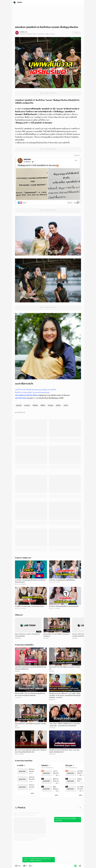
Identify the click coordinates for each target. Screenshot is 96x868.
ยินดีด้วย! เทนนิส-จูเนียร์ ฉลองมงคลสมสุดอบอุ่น (32, 392)
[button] (18, 866)
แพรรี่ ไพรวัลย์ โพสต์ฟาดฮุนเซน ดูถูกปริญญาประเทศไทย (36, 390)
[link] (25, 866)
